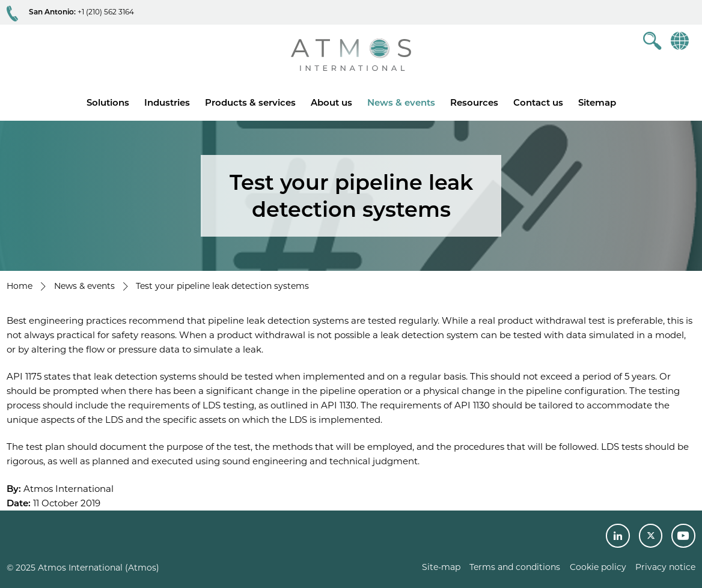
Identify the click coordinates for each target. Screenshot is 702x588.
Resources (474, 102)
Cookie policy (598, 567)
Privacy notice (665, 567)
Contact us (538, 102)
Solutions (108, 102)
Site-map (441, 567)
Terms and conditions (515, 567)
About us (331, 102)
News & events (401, 102)
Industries (167, 102)
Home (20, 286)
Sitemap (597, 102)
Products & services (250, 102)
